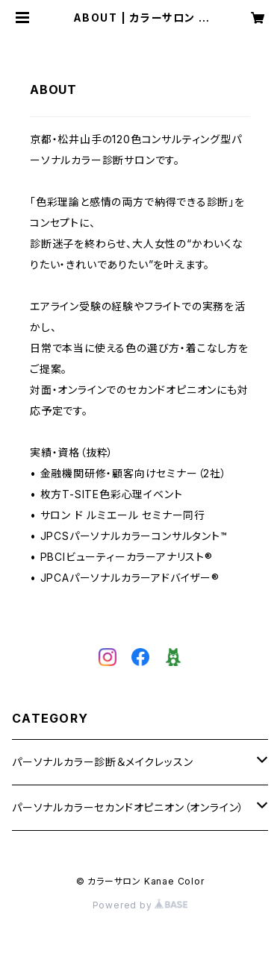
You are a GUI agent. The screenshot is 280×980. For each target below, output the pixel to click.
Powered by (140, 905)
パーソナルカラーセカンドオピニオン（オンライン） (128, 807)
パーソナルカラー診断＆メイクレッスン (102, 762)
